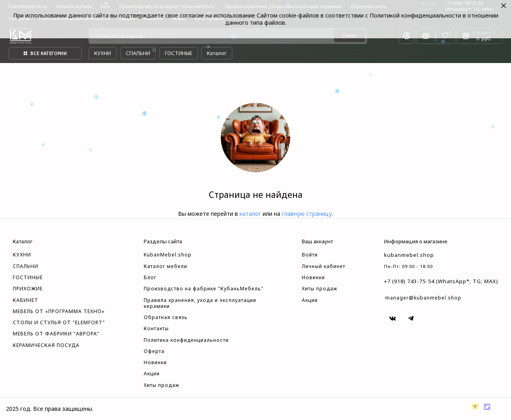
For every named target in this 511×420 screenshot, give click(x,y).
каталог (250, 214)
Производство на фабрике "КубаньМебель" (204, 289)
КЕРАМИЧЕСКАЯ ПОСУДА (46, 345)
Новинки (155, 363)
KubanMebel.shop (168, 255)
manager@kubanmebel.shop (423, 298)
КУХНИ (22, 255)
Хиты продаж (161, 385)
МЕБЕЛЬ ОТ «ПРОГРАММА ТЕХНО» (59, 312)
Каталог (217, 53)
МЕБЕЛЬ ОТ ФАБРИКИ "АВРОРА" (56, 334)
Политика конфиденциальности (186, 340)
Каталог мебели (165, 266)
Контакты (156, 329)
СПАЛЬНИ (26, 266)
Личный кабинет (324, 266)
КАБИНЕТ (26, 300)
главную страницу (307, 214)
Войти (310, 255)
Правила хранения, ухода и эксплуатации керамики (200, 303)
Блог (150, 278)
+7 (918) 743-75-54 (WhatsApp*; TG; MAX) (441, 281)
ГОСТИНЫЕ (28, 278)
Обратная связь (166, 317)
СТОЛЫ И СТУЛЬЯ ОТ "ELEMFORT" (59, 323)
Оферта (154, 351)
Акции (152, 374)
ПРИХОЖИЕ (28, 289)
